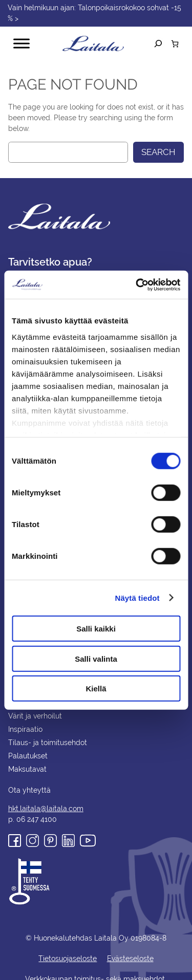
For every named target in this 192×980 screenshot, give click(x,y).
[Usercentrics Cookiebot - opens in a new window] (137, 285)
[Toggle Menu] (22, 44)
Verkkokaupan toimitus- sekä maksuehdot (96, 968)
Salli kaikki (96, 629)
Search (158, 152)
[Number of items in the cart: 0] (175, 44)
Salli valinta (96, 658)
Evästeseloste (130, 948)
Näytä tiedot (137, 597)
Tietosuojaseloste (68, 948)
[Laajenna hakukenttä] (158, 43)
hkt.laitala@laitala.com (44, 798)
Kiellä (96, 689)
